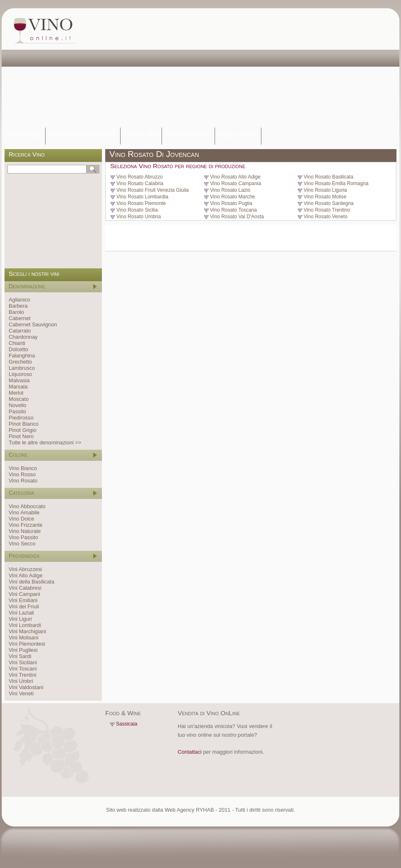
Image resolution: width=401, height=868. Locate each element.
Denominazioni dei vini (83, 134)
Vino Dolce (22, 519)
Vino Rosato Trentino (327, 210)
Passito (17, 411)
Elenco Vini (141, 134)
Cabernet (20, 318)
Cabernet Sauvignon (33, 324)
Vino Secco (22, 544)
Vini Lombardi (25, 625)
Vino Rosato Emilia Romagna (336, 183)
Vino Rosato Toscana (233, 210)
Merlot (16, 393)
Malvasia (19, 380)
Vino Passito (23, 537)
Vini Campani (24, 594)
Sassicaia (127, 724)
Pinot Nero (21, 436)
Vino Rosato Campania (236, 183)
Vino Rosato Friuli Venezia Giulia (153, 190)
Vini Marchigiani (27, 631)
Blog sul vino (238, 134)
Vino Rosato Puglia (231, 203)
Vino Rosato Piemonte (141, 203)
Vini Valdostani (26, 687)
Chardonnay (23, 337)
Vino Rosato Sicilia (137, 210)
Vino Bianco (23, 468)
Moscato (19, 399)
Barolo (16, 312)
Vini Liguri (20, 619)
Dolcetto (18, 349)
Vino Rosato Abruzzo (140, 177)
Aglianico (19, 300)
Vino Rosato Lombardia (142, 197)
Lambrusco (22, 368)
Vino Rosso (22, 474)
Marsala (18, 387)
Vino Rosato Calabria (140, 183)
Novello (18, 405)
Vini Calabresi (25, 588)
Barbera (18, 306)
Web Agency (179, 810)
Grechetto (20, 362)
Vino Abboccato (27, 506)
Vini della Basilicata (31, 582)
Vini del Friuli (24, 606)
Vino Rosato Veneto (326, 217)
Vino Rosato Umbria (139, 217)
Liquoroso (20, 374)
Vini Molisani (24, 638)
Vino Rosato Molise (325, 197)
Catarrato (20, 331)
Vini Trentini (23, 675)
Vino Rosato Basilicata (329, 177)
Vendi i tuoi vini (188, 134)
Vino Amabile (24, 512)
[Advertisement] (219, 68)
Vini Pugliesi (23, 650)
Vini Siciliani (23, 662)
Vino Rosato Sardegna (329, 203)
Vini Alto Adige (26, 575)
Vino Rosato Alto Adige (235, 177)
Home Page (23, 134)
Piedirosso (21, 418)
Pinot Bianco (24, 424)
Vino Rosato (23, 481)
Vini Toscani (23, 669)
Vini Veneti (21, 693)
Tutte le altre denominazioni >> (45, 442)
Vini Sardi (20, 656)
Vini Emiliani (23, 600)
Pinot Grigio (23, 430)
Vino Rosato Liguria (325, 190)
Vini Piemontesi (27, 644)
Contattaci (190, 752)
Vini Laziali (21, 613)
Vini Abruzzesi (25, 569)
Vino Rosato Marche (233, 197)
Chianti (17, 343)
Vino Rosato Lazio (230, 190)
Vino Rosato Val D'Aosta (237, 217)
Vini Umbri (21, 681)
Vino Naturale (25, 531)
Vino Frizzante (26, 525)
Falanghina (22, 356)
